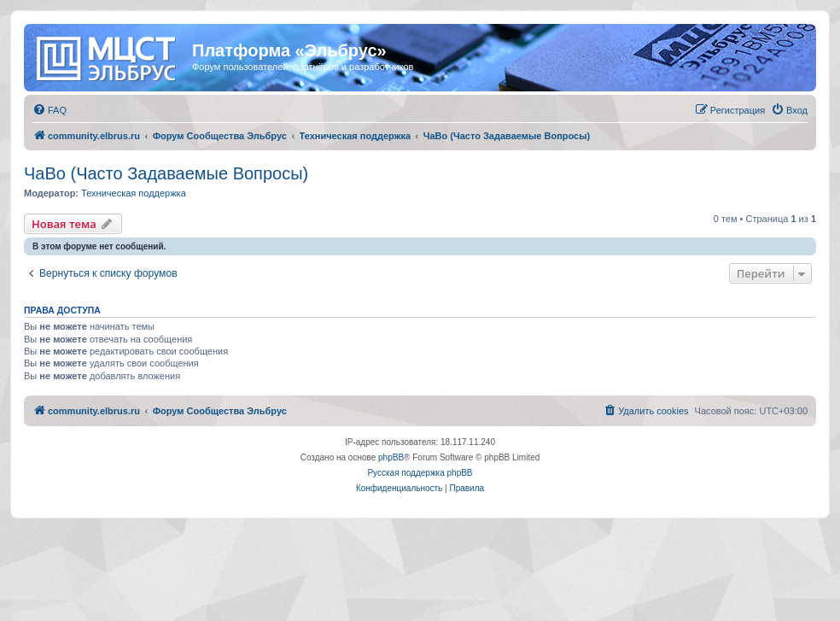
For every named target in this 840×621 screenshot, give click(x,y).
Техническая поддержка (134, 193)
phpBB (391, 457)
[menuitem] (50, 110)
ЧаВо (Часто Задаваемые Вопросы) (166, 173)
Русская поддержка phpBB (420, 473)
